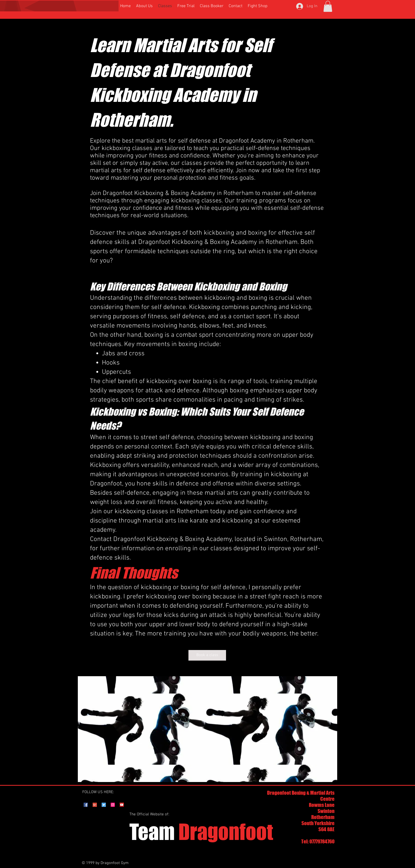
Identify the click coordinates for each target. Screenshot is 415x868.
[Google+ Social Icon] (95, 805)
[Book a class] (207, 655)
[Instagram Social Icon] (113, 805)
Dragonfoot (201, 832)
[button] (328, 6)
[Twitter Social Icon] (104, 805)
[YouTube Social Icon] (122, 805)
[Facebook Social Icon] (86, 805)
